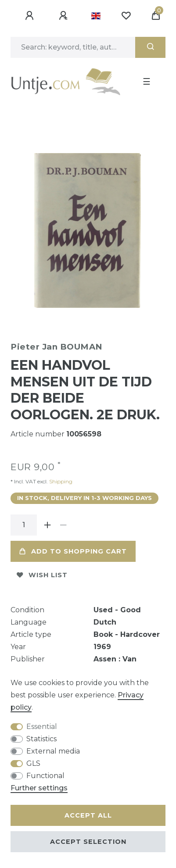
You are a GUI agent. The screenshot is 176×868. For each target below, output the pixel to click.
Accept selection (88, 842)
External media (53, 751)
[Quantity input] (24, 525)
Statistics (41, 739)
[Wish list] (126, 16)
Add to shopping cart (73, 551)
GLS (33, 763)
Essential (42, 727)
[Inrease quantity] (47, 525)
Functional (45, 776)
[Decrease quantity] (63, 525)
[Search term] (73, 47)
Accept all (88, 815)
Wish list (42, 575)
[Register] (65, 16)
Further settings (39, 788)
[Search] (150, 47)
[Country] (96, 16)
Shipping (60, 481)
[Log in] (31, 16)
